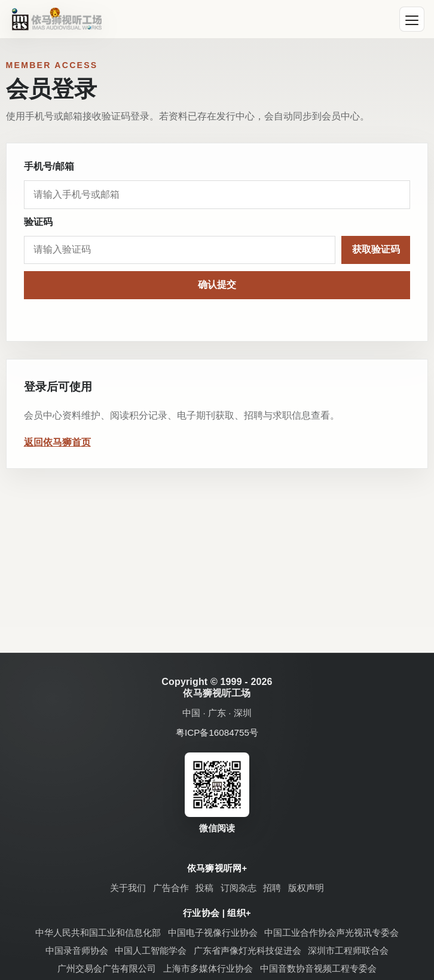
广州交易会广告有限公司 (107, 968)
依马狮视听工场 (217, 693)
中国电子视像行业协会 (213, 933)
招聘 (272, 888)
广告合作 (171, 888)
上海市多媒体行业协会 (208, 968)
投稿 (204, 888)
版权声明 (306, 888)
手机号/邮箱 (49, 166)
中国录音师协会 (77, 950)
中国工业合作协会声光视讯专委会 (331, 933)
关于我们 (128, 888)
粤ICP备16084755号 (217, 732)
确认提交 (217, 285)
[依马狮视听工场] (57, 19)
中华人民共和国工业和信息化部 (98, 933)
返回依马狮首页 (57, 442)
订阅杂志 (239, 888)
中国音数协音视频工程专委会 (318, 968)
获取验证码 (376, 249)
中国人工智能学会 (151, 950)
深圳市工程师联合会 (348, 950)
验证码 (38, 222)
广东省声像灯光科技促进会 (247, 950)
